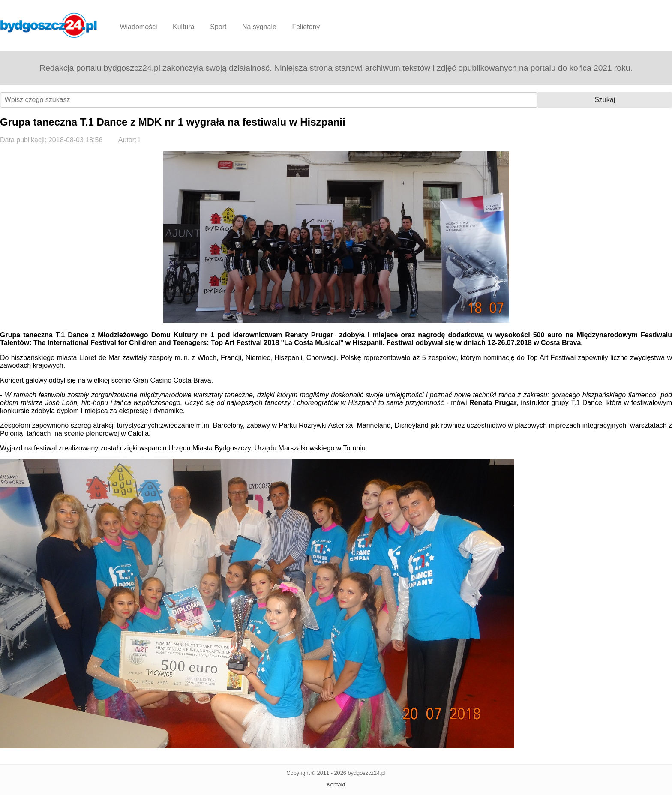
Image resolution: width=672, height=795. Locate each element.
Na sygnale (259, 27)
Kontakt (336, 784)
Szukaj (605, 100)
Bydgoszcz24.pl (49, 25)
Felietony (306, 27)
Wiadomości (138, 27)
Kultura (184, 27)
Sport (218, 27)
